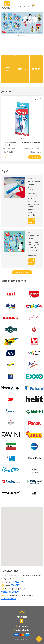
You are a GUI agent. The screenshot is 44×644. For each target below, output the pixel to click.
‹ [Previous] (5, 23)
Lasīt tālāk (31, 221)
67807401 (16, 585)
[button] (18, 36)
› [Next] (39, 23)
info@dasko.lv (9, 599)
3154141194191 (36, 148)
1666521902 (11, 148)
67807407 (18, 582)
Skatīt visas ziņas (22, 272)
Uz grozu (35, 157)
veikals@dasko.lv (10, 592)
